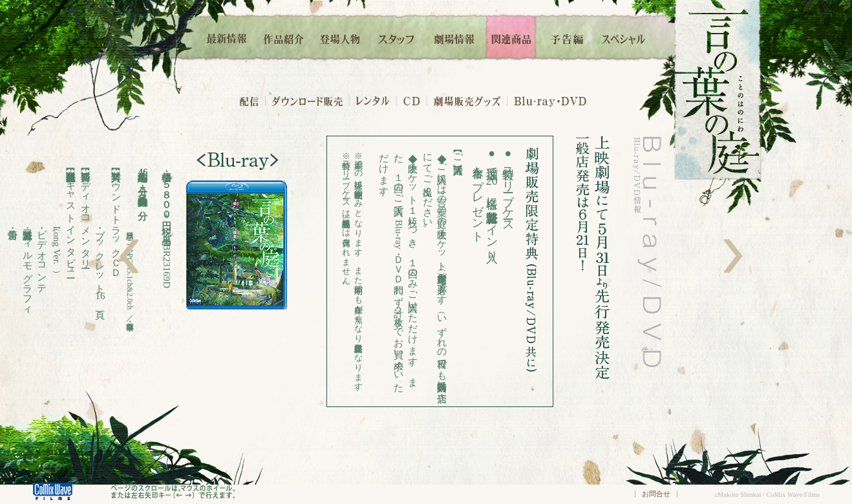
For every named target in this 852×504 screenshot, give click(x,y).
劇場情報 (454, 37)
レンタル (373, 100)
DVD (574, 100)
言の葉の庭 (718, 90)
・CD (412, 100)
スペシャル (624, 37)
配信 (249, 100)
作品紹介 (283, 37)
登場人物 (340, 37)
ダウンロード (307, 100)
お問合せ (656, 494)
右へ (733, 256)
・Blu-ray (535, 100)
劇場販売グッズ (467, 100)
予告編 (568, 37)
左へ (129, 256)
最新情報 (228, 37)
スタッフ (397, 37)
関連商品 (511, 37)
